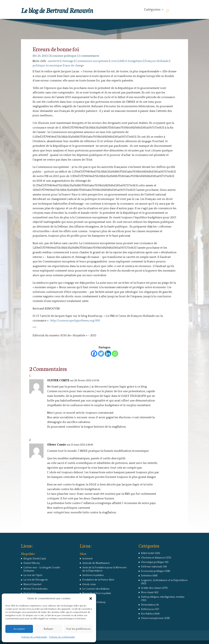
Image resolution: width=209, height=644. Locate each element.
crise (114, 61)
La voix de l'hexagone (36, 580)
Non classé (147, 592)
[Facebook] (94, 354)
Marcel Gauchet (32, 584)
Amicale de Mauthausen (96, 563)
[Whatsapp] (115, 354)
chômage (68, 61)
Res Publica (147, 614)
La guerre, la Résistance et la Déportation (164, 580)
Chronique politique (153, 562)
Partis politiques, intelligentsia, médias (163, 597)
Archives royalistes (93, 575)
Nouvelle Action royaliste (97, 593)
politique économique (47, 66)
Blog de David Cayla (35, 559)
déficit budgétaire (131, 61)
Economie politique (63, 56)
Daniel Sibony (32, 563)
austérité (54, 61)
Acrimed (87, 559)
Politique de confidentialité (34, 637)
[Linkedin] (108, 354)
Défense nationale (152, 567)
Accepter (19, 629)
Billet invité (148, 553)
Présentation (148, 605)
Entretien (146, 576)
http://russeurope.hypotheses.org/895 (75, 321)
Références (148, 609)
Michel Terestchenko (36, 589)
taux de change (74, 66)
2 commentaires (89, 56)
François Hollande (157, 61)
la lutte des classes (151, 588)
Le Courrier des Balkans (96, 589)
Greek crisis (89, 584)
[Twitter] (101, 354)
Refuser (48, 629)
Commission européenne (92, 61)
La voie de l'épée (33, 575)
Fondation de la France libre (98, 580)
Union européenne (152, 618)
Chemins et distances (153, 558)
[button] (91, 599)
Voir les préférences (78, 629)
